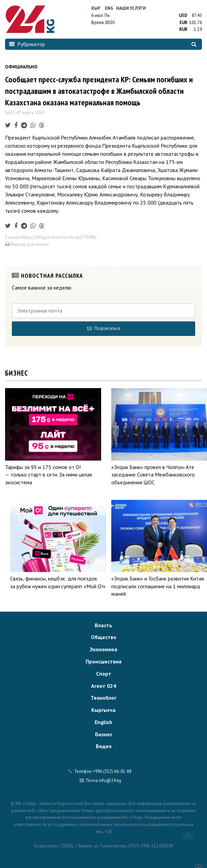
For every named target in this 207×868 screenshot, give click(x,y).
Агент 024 (103, 686)
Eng (109, 8)
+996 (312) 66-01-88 (112, 771)
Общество (104, 637)
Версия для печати (27, 244)
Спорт (104, 674)
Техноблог (103, 698)
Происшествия (103, 661)
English (103, 722)
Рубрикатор (27, 44)
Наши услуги (131, 8)
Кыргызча (103, 710)
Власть (103, 625)
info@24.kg (110, 780)
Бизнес (104, 734)
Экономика (103, 649)
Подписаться (104, 328)
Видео (104, 746)
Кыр (96, 8)
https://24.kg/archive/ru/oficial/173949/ (59, 237)
